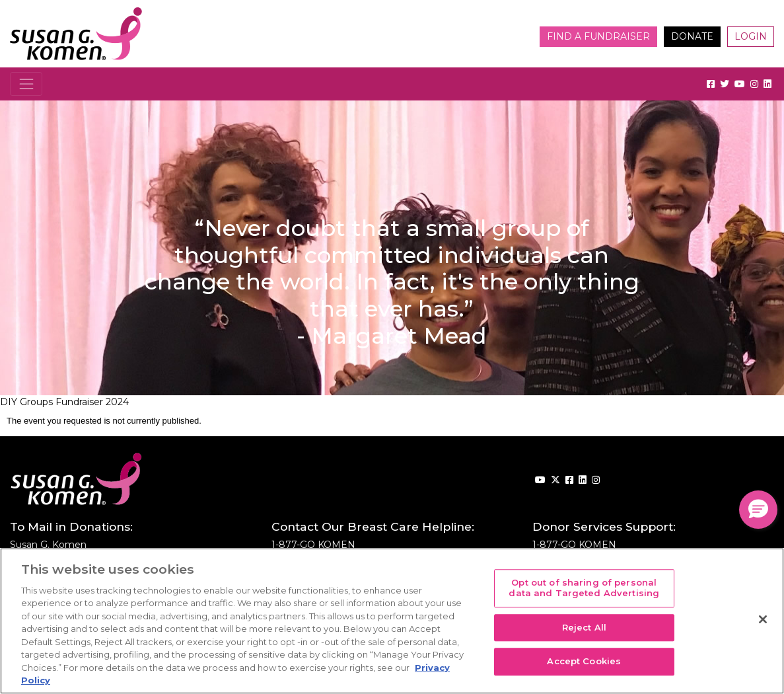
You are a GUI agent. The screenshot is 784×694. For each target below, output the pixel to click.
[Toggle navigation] (26, 84)
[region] (392, 621)
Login (751, 36)
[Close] (763, 619)
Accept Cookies (584, 662)
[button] (758, 510)
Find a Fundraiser (598, 36)
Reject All (584, 627)
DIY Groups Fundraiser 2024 (64, 402)
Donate (692, 36)
